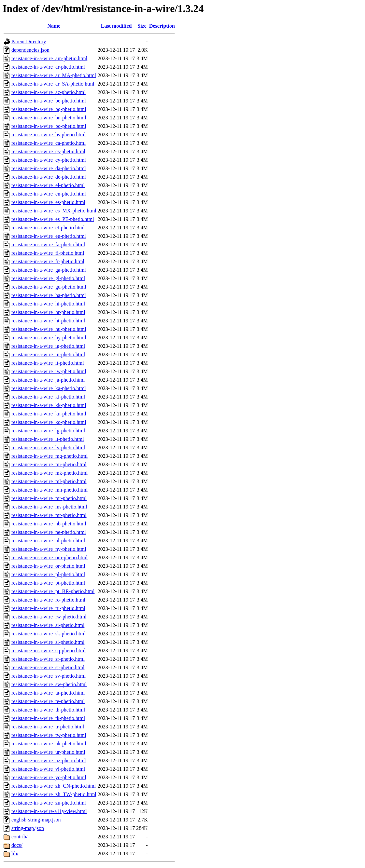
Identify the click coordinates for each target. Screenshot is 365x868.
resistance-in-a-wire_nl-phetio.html (48, 541)
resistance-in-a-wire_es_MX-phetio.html (54, 211)
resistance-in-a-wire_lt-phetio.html (48, 439)
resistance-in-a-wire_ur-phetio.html (48, 752)
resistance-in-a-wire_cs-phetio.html (48, 151)
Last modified (116, 26)
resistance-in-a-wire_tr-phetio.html (48, 727)
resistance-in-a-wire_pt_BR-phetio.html (53, 591)
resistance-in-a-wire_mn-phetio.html (49, 490)
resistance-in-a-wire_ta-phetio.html (48, 693)
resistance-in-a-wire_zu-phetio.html (49, 803)
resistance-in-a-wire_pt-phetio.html (48, 583)
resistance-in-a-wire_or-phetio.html (48, 566)
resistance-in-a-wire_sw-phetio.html (49, 684)
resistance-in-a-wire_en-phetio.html (49, 194)
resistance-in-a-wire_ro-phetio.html (48, 600)
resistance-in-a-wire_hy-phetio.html (49, 338)
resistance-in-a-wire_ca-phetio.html (49, 143)
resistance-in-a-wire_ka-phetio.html (49, 388)
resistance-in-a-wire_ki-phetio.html (48, 397)
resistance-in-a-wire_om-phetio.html (49, 557)
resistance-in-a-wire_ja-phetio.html (48, 380)
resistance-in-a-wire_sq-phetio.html (49, 651)
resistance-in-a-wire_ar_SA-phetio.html (53, 84)
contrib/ (20, 837)
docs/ (17, 845)
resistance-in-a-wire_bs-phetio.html (49, 135)
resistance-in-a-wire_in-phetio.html (48, 354)
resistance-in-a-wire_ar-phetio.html (48, 67)
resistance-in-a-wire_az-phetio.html (49, 92)
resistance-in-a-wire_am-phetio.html (49, 58)
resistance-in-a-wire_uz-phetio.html (49, 760)
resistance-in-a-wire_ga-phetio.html (49, 270)
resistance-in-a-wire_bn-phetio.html (49, 118)
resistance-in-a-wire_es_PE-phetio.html (53, 219)
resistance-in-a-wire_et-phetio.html (48, 228)
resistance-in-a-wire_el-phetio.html (48, 185)
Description (162, 26)
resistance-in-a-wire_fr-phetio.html (48, 261)
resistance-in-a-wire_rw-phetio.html (49, 617)
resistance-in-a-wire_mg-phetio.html (49, 456)
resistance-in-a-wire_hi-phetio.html (48, 304)
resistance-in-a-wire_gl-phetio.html (48, 278)
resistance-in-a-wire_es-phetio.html (48, 202)
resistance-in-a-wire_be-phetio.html (49, 101)
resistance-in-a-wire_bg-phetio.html (49, 109)
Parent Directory (29, 41)
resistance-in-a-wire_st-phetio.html (48, 667)
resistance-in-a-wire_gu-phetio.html (49, 287)
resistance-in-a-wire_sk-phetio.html (49, 634)
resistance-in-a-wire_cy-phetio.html (49, 160)
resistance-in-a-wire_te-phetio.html (48, 701)
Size (142, 26)
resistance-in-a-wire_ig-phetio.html (48, 346)
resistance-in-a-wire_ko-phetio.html (49, 422)
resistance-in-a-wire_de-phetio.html (49, 177)
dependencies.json (30, 50)
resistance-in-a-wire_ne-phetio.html (49, 532)
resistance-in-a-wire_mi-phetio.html (49, 464)
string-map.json (28, 828)
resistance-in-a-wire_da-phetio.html (49, 168)
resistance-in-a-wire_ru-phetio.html (48, 608)
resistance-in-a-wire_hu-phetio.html (49, 329)
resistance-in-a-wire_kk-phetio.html (49, 405)
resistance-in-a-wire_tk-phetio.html (48, 718)
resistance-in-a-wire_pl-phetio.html (48, 574)
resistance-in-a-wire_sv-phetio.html (49, 676)
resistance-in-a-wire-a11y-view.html (49, 811)
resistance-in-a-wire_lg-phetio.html (48, 431)
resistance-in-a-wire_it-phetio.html (48, 363)
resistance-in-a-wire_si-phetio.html (48, 625)
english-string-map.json (36, 820)
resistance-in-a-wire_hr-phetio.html (48, 312)
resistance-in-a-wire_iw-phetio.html (49, 371)
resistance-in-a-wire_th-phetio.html (48, 710)
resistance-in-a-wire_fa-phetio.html (48, 244)
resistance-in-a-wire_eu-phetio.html (49, 236)
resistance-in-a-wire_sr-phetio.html (48, 659)
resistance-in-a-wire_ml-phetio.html (49, 481)
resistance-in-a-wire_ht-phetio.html (48, 321)
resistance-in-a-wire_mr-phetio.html (49, 498)
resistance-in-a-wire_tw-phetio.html (49, 735)
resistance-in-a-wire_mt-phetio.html (49, 515)
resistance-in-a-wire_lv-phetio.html (48, 448)
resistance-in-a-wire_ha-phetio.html (49, 295)
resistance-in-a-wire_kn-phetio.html (49, 414)
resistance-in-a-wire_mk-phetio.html (49, 473)
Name (54, 26)
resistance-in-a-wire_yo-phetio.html (49, 777)
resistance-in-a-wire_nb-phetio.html (49, 524)
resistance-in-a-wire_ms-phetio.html (49, 507)
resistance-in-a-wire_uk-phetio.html (49, 744)
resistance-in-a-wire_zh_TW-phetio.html (54, 794)
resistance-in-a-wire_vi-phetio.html (48, 769)
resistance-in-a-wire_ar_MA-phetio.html (54, 75)
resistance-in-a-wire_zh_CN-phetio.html (54, 786)
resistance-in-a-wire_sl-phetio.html (48, 642)
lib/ (15, 854)
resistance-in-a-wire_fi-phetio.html (48, 253)
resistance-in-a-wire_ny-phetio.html (49, 549)
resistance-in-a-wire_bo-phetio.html (49, 126)
